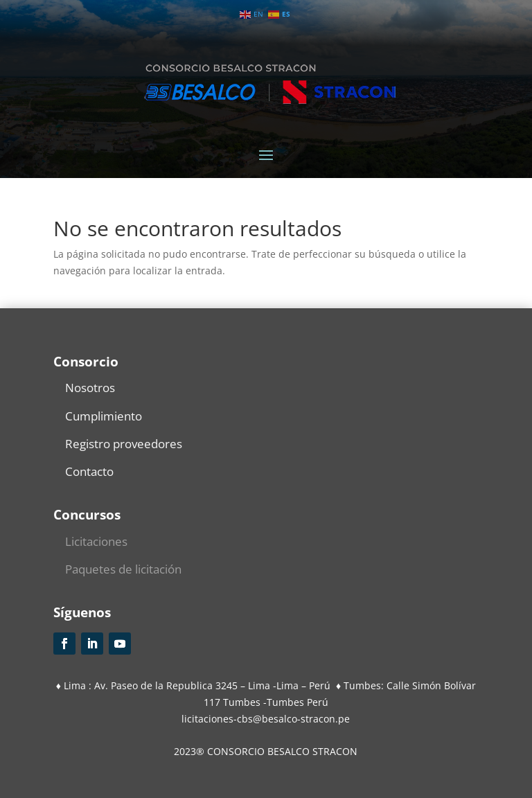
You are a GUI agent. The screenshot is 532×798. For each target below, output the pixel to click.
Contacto (89, 471)
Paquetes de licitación (123, 569)
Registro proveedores (124, 444)
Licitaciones (96, 541)
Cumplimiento (104, 416)
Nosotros (90, 388)
